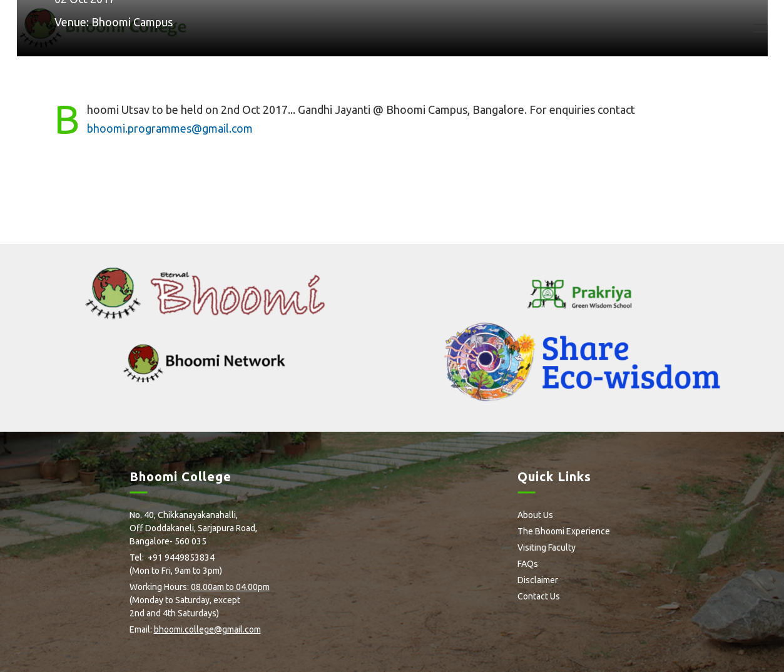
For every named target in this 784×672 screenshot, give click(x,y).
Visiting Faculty (547, 547)
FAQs (528, 564)
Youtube (218, 650)
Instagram (175, 650)
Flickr (196, 650)
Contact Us (539, 596)
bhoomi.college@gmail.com (207, 629)
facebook (134, 650)
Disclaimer (538, 580)
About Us (535, 515)
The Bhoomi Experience (564, 531)
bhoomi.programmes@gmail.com (170, 128)
